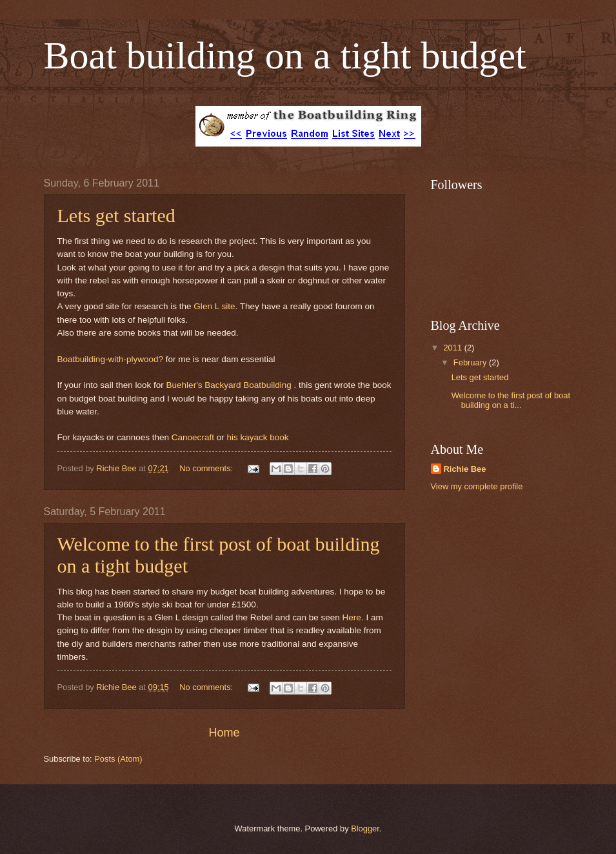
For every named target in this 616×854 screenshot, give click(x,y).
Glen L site (214, 306)
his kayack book (257, 437)
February (471, 362)
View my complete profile (477, 486)
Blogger (365, 829)
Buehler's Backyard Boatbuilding (230, 385)
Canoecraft (193, 437)
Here (352, 617)
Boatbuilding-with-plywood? (111, 359)
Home (224, 733)
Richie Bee (465, 469)
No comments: (207, 468)
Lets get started (116, 215)
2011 (453, 348)
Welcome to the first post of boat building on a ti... (511, 400)
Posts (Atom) (118, 759)
